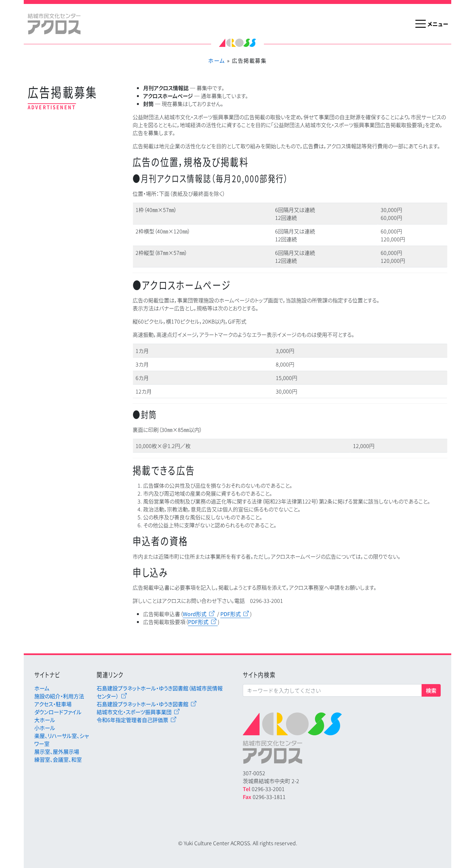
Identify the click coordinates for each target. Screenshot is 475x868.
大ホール (45, 720)
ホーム (217, 60)
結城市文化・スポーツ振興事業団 (134, 712)
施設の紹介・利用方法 (59, 696)
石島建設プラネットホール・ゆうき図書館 (142, 704)
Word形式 (195, 614)
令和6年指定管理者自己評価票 (132, 720)
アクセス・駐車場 (53, 704)
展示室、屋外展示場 (57, 751)
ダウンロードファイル (58, 712)
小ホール (45, 728)
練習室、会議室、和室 (58, 759)
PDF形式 (231, 614)
